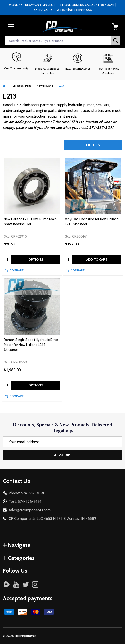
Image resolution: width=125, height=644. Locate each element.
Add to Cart (97, 259)
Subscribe (62, 455)
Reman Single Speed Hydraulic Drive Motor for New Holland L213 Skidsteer (31, 345)
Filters (93, 145)
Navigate (17, 545)
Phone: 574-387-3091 (26, 493)
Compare (14, 270)
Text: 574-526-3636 (25, 501)
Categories (19, 558)
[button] (47, 64)
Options (36, 259)
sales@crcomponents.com (30, 510)
